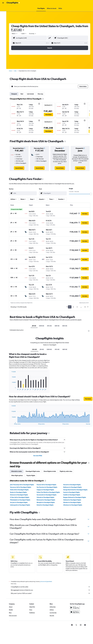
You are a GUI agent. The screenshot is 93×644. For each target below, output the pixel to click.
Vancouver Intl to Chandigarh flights (21, 487)
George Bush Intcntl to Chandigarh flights (75, 490)
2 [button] (73, 307)
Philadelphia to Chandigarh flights (20, 500)
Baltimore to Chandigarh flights (72, 487)
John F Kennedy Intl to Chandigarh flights (22, 485)
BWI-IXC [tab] (65, 326)
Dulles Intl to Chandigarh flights (19, 490)
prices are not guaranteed (46, 582)
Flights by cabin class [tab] (66, 471)
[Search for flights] (3, 8)
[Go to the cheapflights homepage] (13, 3)
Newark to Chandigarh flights (72, 485)
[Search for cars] (3, 16)
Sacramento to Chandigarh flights (46, 495)
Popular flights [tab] (31, 475)
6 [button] (85, 307)
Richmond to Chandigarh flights (46, 500)
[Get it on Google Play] (75, 608)
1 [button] (70, 307)
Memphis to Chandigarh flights (46, 502)
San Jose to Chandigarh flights (19, 502)
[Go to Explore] (3, 20)
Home (10, 71)
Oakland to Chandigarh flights (72, 500)
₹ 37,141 (16, 30)
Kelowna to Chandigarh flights (19, 495)
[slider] (91, 194)
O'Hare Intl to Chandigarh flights (20, 497)
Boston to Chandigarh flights (18, 492)
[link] (19, 168)
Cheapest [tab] (14, 94)
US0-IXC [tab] (34, 349)
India (15, 71)
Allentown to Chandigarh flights (73, 505)
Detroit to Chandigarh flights (45, 505)
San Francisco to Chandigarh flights (47, 487)
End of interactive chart (10, 389)
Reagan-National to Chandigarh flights (75, 497)
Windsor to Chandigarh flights (72, 502)
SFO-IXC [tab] (49, 326)
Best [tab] (22, 94)
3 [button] (77, 307)
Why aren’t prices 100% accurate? (51, 593)
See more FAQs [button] (38, 456)
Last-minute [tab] (30, 94)
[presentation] (23, 30)
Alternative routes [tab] (17, 471)
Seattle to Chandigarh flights (72, 495)
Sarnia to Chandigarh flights (71, 492)
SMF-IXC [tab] (57, 326)
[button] (3, 3)
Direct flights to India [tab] (50, 471)
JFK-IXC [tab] (34, 326)
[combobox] (33, 34)
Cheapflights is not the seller (51, 587)
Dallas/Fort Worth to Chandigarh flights (48, 492)
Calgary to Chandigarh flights (45, 490)
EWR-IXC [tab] (42, 326)
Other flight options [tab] (17, 475)
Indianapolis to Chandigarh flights (20, 505)
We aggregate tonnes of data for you (51, 590)
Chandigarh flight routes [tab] (33, 471)
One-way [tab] (40, 94)
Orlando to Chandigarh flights (45, 497)
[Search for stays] (3, 12)
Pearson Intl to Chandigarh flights (46, 485)
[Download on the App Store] (75, 612)
